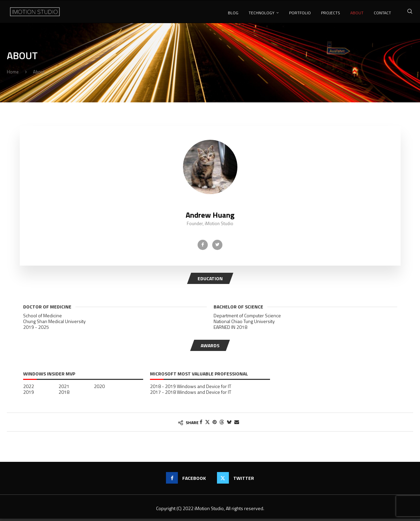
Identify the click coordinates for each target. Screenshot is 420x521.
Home (13, 74)
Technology (262, 13)
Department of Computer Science (247, 318)
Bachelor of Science (238, 309)
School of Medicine (43, 318)
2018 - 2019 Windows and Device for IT (191, 389)
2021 (64, 389)
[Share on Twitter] (207, 424)
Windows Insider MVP (49, 377)
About (357, 13)
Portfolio (300, 13)
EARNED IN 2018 (230, 330)
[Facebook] (203, 247)
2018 (64, 394)
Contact (382, 13)
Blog (233, 13)
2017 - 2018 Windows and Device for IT (191, 394)
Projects (331, 13)
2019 (29, 394)
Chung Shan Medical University (54, 324)
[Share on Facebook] (201, 424)
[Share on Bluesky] (229, 424)
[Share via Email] (237, 424)
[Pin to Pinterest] (215, 424)
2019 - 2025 (36, 330)
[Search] (410, 13)
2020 (99, 389)
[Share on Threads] (222, 424)
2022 (29, 389)
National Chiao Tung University (244, 324)
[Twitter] (217, 247)
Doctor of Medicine (47, 309)
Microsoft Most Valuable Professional (199, 377)
